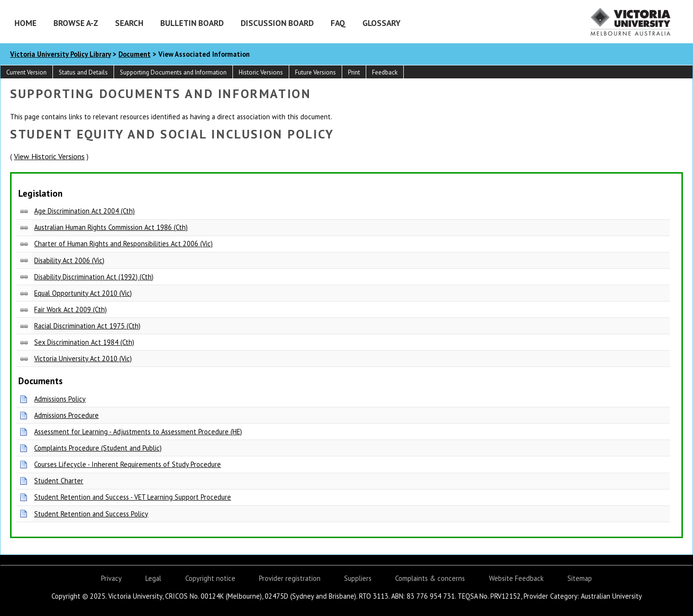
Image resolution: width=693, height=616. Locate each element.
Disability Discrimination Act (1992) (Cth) (94, 277)
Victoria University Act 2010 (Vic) (83, 358)
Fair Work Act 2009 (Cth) (71, 309)
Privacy (111, 578)
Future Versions (315, 72)
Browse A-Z (76, 23)
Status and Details (83, 72)
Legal (153, 578)
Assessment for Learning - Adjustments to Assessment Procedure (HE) (138, 432)
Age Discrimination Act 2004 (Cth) (84, 211)
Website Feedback (516, 578)
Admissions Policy (60, 399)
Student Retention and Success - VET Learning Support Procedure (133, 497)
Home (26, 23)
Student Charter (59, 481)
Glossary (381, 23)
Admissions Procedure (66, 415)
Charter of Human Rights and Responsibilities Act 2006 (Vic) (123, 244)
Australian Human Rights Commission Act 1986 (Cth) (111, 227)
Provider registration (290, 578)
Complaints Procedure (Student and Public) (98, 448)
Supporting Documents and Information (173, 72)
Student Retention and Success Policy (91, 514)
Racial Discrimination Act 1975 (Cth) (87, 326)
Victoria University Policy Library (60, 54)
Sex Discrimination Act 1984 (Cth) (84, 342)
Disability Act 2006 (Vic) (69, 260)
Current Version (26, 72)
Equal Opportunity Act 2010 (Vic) (83, 293)
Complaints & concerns (430, 578)
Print (354, 72)
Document (135, 54)
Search (129, 23)
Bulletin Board (192, 23)
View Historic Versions (49, 156)
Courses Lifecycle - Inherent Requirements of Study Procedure (128, 464)
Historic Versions (261, 72)
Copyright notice (210, 578)
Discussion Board (277, 23)
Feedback (385, 72)
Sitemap (580, 578)
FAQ (338, 23)
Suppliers (358, 578)
